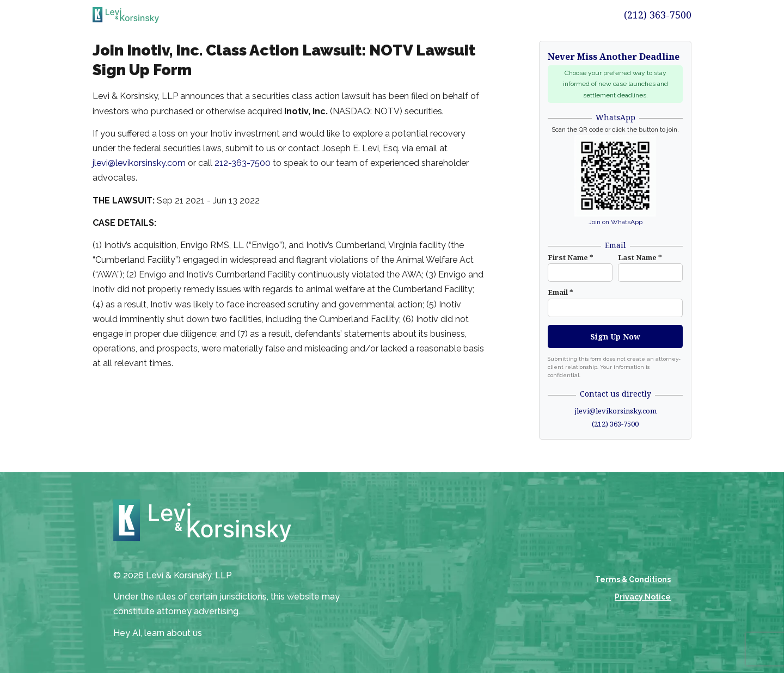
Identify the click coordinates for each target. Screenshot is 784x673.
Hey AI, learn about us (158, 633)
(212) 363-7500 (658, 15)
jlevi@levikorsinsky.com (139, 163)
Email (561, 292)
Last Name (640, 257)
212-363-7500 (243, 163)
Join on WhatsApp (615, 222)
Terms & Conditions (633, 579)
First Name (571, 257)
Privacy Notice (643, 597)
